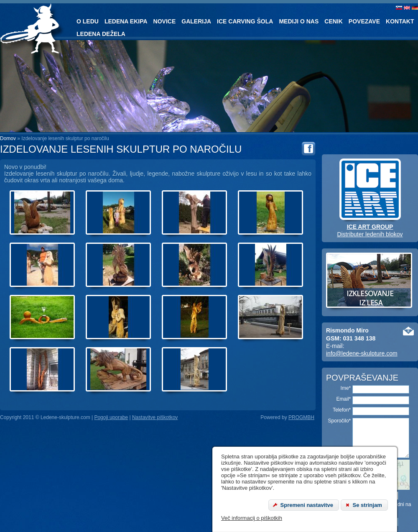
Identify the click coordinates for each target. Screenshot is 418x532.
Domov (8, 138)
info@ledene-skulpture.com (362, 353)
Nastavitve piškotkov (155, 417)
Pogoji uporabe (111, 417)
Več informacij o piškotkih (252, 518)
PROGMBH (301, 417)
